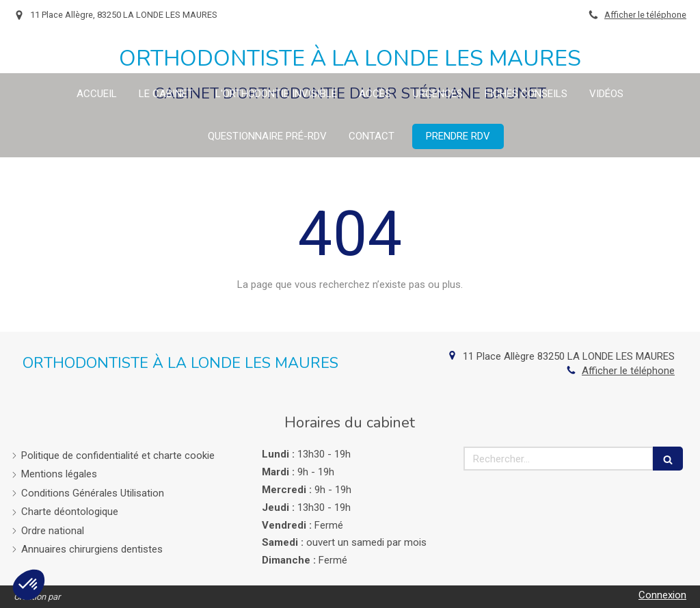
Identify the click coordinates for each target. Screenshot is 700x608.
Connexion (662, 595)
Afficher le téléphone (645, 15)
